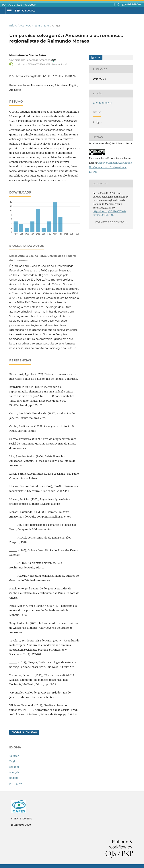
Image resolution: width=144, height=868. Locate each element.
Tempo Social (25, 11)
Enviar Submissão (24, 732)
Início (13, 26)
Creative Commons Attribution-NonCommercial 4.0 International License (111, 167)
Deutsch (14, 756)
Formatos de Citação (110, 222)
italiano (14, 778)
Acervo (25, 26)
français (14, 772)
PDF (97, 57)
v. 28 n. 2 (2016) (41, 26)
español (14, 767)
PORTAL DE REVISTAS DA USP (19, 5)
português (16, 783)
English (14, 761)
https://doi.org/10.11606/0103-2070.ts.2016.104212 (46, 76)
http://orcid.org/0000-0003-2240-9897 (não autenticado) (41, 64)
